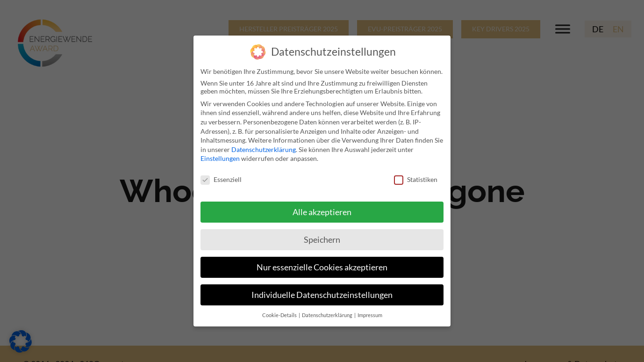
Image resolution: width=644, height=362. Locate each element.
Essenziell (221, 176)
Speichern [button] (322, 235)
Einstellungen (220, 155)
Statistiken (416, 176)
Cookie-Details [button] (280, 311)
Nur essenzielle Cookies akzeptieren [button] (322, 263)
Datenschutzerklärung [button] (328, 311)
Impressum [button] (370, 311)
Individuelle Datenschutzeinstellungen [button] (322, 291)
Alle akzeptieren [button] (322, 208)
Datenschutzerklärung (264, 145)
